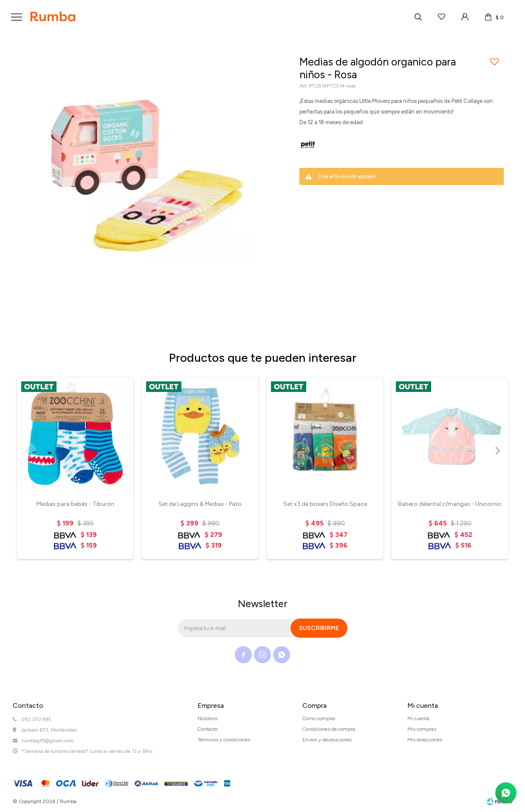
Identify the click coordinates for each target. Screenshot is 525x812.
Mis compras (422, 729)
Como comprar (319, 718)
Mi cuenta (418, 718)
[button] (497, 451)
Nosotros (207, 718)
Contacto (207, 729)
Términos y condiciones (224, 740)
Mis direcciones (425, 740)
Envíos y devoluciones (327, 740)
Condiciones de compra (329, 729)
